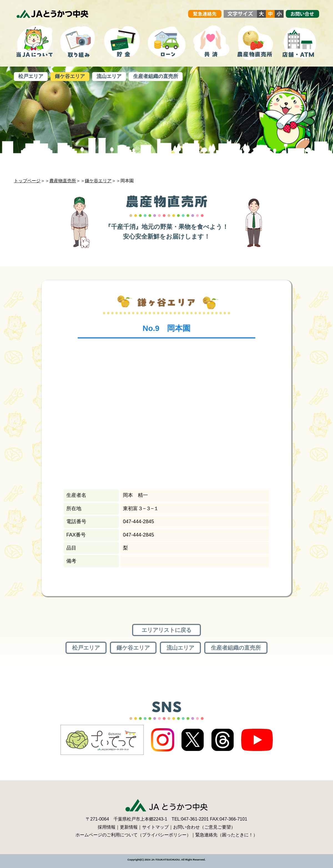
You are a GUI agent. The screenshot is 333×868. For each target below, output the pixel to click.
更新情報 (129, 827)
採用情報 (107, 827)
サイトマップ (155, 827)
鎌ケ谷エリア (98, 181)
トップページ (27, 181)
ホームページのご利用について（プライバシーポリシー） (133, 835)
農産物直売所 (63, 181)
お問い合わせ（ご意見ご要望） (204, 827)
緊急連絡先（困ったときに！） (226, 835)
